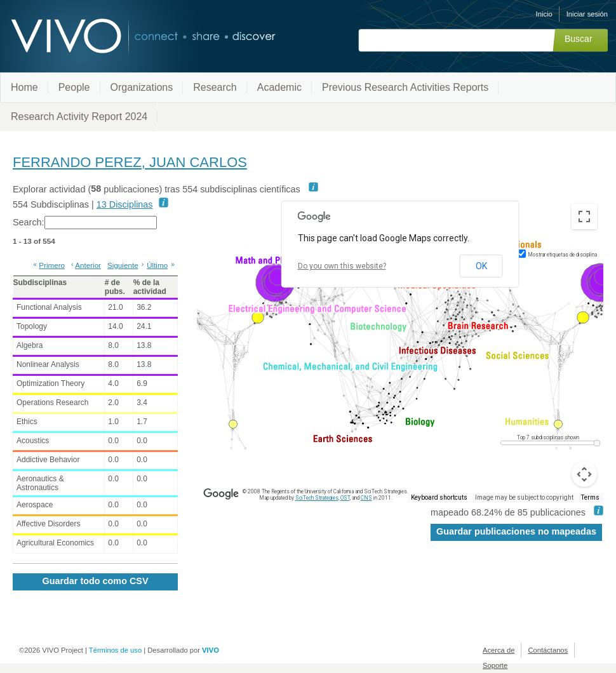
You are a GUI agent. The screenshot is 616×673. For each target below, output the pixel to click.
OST (342, 498)
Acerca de (499, 650)
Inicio (544, 14)
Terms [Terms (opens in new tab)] (591, 498)
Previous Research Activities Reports (405, 87)
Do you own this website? (341, 266)
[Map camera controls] (584, 474)
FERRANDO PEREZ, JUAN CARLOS (130, 162)
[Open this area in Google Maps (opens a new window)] (221, 494)
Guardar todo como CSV (95, 581)
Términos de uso (115, 650)
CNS (366, 498)
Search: (85, 223)
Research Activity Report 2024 (79, 117)
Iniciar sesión (587, 14)
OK (480, 265)
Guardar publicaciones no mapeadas (516, 531)
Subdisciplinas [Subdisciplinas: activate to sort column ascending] (40, 283)
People (74, 87)
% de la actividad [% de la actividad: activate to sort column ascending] (150, 287)
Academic (279, 87)
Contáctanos (548, 650)
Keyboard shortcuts (443, 498)
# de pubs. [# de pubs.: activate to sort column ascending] (115, 287)
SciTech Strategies (312, 498)
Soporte (495, 665)
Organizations (142, 87)
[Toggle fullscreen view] (584, 217)
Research (215, 87)
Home (24, 87)
